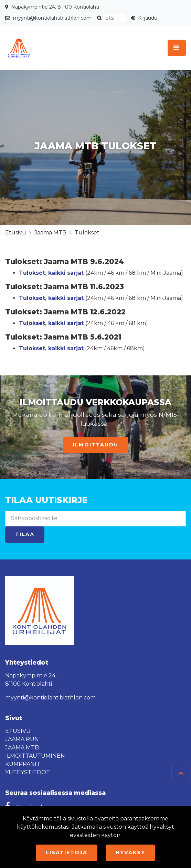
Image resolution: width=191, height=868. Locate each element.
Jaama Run (22, 739)
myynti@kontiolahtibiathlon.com (52, 18)
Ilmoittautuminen (35, 756)
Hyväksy (130, 852)
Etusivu (16, 233)
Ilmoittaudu (96, 445)
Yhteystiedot (28, 772)
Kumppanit (23, 764)
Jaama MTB (50, 233)
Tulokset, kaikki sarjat (51, 298)
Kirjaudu (148, 18)
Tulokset (87, 233)
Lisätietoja (67, 852)
